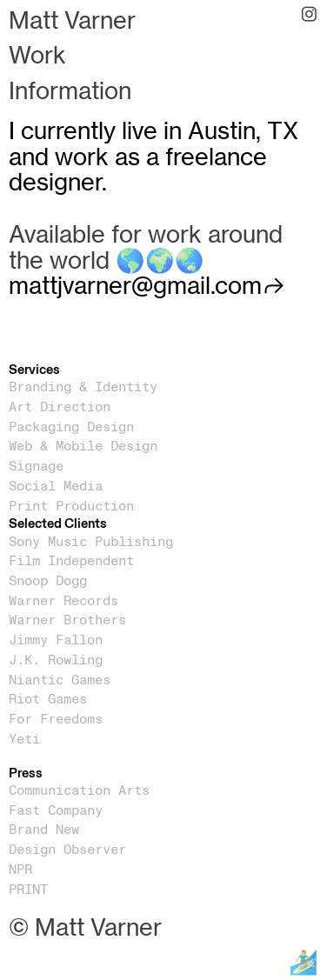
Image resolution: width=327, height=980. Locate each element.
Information (70, 91)
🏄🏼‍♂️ (304, 962)
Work (37, 55)
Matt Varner (72, 20)
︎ (309, 15)
